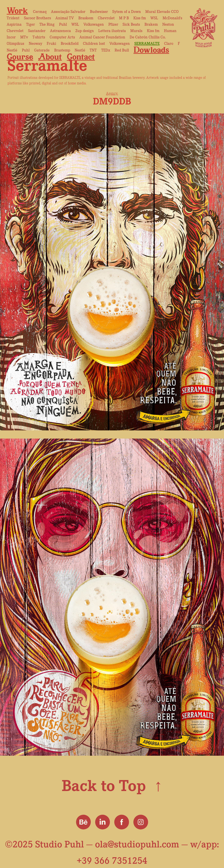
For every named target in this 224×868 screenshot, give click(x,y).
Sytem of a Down (127, 11)
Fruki (51, 43)
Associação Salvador (68, 11)
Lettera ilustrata (112, 30)
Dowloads (151, 50)
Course (20, 57)
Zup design (85, 30)
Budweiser (99, 11)
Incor (11, 37)
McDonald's (172, 18)
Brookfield (70, 43)
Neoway (36, 43)
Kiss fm (140, 18)
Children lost (94, 43)
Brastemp (62, 50)
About (50, 57)
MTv (24, 37)
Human (170, 30)
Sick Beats (131, 24)
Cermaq (40, 11)
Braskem (86, 18)
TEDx (106, 50)
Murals (136, 30)
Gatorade (42, 50)
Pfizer (113, 24)
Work (17, 10)
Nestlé (12, 50)
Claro (169, 43)
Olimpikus (15, 43)
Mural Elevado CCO (162, 11)
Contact (81, 57)
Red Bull (122, 50)
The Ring (47, 24)
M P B (124, 18)
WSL (154, 18)
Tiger (31, 24)
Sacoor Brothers (37, 18)
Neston (168, 24)
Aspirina (14, 24)
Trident (13, 18)
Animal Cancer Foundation (102, 37)
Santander (37, 30)
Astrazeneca (60, 30)
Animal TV (65, 18)
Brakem (151, 24)
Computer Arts (62, 37)
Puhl (63, 24)
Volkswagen (94, 24)
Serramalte (147, 43)
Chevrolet (106, 18)
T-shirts (39, 37)
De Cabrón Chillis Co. (148, 37)
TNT (93, 50)
